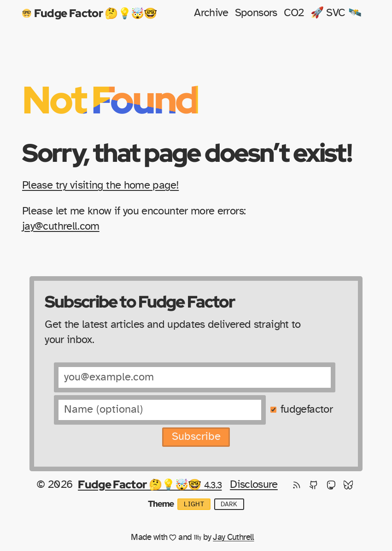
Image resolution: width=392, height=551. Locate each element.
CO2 (294, 13)
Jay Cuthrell (233, 537)
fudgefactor (307, 409)
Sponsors (256, 13)
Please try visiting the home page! (100, 185)
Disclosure (254, 485)
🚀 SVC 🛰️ (336, 13)
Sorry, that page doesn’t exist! (187, 152)
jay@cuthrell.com (61, 226)
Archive (211, 13)
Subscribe (196, 437)
